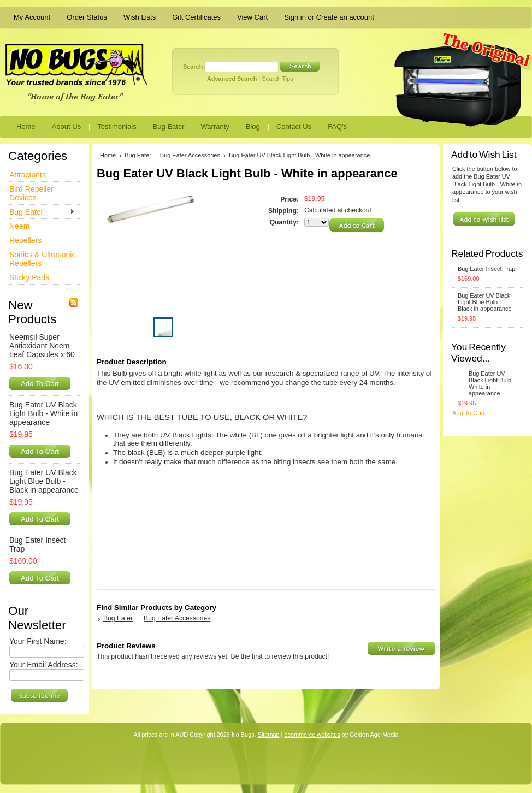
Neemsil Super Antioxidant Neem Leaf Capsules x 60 (42, 346)
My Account (32, 17)
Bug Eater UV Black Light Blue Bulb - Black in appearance (44, 481)
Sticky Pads (29, 277)
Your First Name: (38, 641)
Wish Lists (140, 17)
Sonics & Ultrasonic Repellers (42, 259)
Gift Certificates (196, 17)
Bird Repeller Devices (31, 193)
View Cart (252, 17)
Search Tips (277, 79)
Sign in (295, 17)
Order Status (87, 17)
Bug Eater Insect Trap (38, 545)
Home (108, 155)
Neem (19, 226)
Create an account (345, 17)
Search (193, 67)
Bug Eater (42, 212)
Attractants (28, 175)
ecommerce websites (312, 735)
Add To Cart (40, 384)
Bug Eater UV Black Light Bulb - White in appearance (43, 413)
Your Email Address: (44, 665)
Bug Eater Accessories (190, 155)
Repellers (25, 240)
